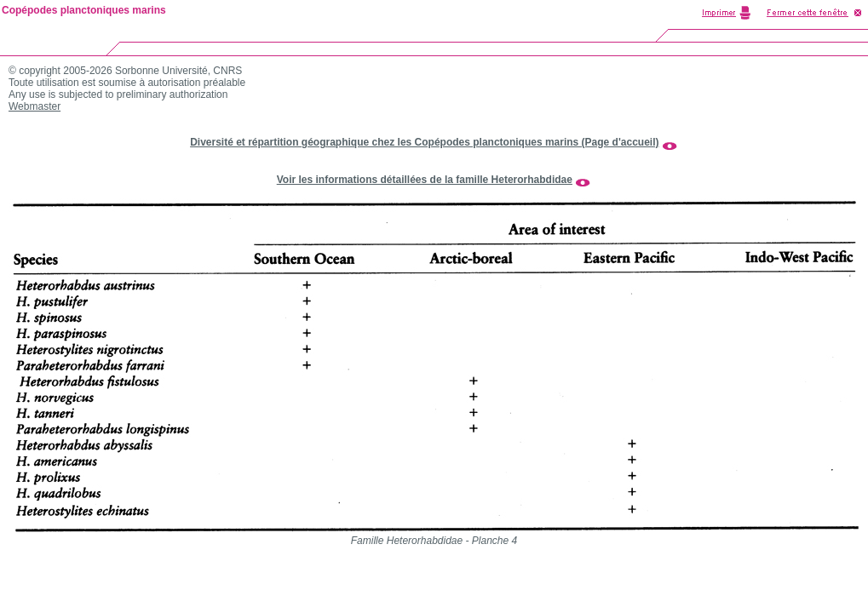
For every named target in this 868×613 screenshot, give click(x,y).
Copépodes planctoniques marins (84, 10)
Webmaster (34, 106)
